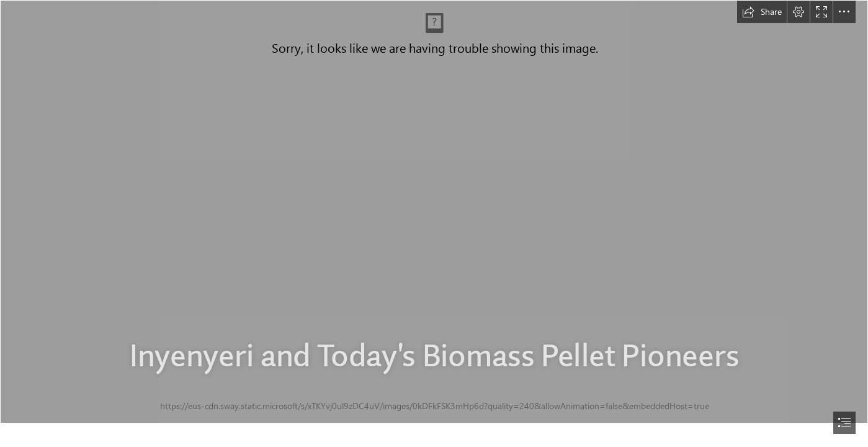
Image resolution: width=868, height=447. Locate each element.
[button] (762, 12)
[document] (434, 223)
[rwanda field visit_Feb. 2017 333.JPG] (434, 212)
